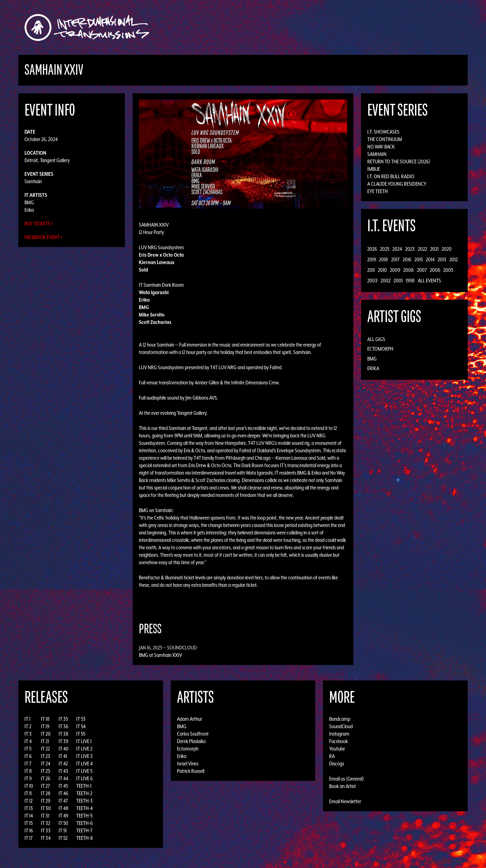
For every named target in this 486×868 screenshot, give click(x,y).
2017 (395, 259)
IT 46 (63, 793)
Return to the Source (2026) (399, 162)
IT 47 (63, 801)
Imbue (374, 169)
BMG (29, 202)
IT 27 (45, 786)
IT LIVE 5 (84, 771)
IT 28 (46, 793)
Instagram (339, 734)
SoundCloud (341, 726)
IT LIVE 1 (84, 741)
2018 (384, 259)
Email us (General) (347, 779)
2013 (442, 259)
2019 (372, 259)
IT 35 (63, 719)
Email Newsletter (345, 801)
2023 (410, 249)
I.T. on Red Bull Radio (391, 176)
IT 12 (29, 801)
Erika (29, 210)
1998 (410, 281)
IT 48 (64, 808)
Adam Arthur (190, 719)
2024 (397, 249)
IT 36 (63, 726)
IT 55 (81, 734)
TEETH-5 (84, 816)
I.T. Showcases (383, 132)
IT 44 (63, 778)
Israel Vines (188, 764)
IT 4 (28, 741)
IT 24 (46, 764)
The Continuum (385, 139)
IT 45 (63, 786)
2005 (448, 270)
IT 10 (29, 786)
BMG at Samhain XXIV (160, 655)
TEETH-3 (84, 801)
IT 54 (81, 726)
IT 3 (28, 734)
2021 (434, 249)
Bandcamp (340, 719)
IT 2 (28, 726)
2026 (372, 249)
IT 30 (46, 808)
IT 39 (63, 741)
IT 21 (45, 741)
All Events (429, 281)
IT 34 (46, 838)
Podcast (379, 27)
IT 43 (63, 771)
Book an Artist (342, 786)
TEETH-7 (84, 830)
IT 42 (63, 764)
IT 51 (63, 830)
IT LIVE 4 (84, 764)
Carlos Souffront (193, 734)
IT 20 (46, 734)
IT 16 (29, 830)
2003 (372, 281)
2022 (422, 249)
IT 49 (63, 816)
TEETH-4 (84, 808)
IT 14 (29, 816)
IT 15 (29, 823)
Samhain (33, 181)
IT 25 (45, 771)
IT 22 (45, 749)
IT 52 (63, 838)
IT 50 (63, 823)
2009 (395, 270)
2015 (419, 259)
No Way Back (381, 147)
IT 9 (28, 778)
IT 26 (46, 778)
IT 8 (28, 771)
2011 (371, 270)
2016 (407, 259)
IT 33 (46, 830)
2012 (454, 259)
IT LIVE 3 (84, 756)
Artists (294, 27)
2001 (398, 281)
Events (316, 27)
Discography (265, 27)
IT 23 (46, 756)
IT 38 (64, 734)
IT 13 (29, 808)
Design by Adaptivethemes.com (448, 862)
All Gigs (376, 339)
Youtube (337, 749)
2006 (435, 270)
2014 (430, 259)
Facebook (338, 741)
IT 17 (29, 838)
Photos (356, 27)
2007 (422, 270)
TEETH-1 (84, 786)
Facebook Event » (44, 237)
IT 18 (45, 719)
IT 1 (27, 719)
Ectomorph (380, 349)
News (336, 27)
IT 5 (28, 749)
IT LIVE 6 (84, 778)
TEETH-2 (84, 793)
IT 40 (64, 749)
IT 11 (28, 793)
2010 (382, 270)
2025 (385, 249)
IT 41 (63, 756)
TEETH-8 (85, 838)
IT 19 (45, 726)
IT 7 (28, 764)
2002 (386, 281)
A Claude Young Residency (397, 184)
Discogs (337, 764)
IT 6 (28, 756)
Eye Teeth (378, 191)
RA (332, 756)
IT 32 (46, 823)
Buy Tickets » (39, 224)
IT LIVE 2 (84, 749)
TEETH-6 (84, 823)
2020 (447, 249)
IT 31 (45, 816)
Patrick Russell (191, 771)
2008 (409, 270)
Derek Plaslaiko (191, 741)
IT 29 (46, 801)
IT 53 (81, 719)
